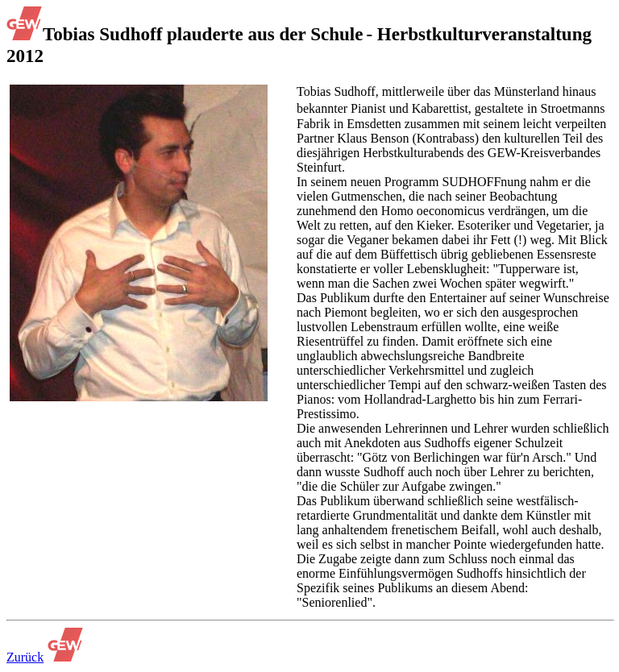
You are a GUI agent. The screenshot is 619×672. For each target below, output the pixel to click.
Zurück (25, 657)
